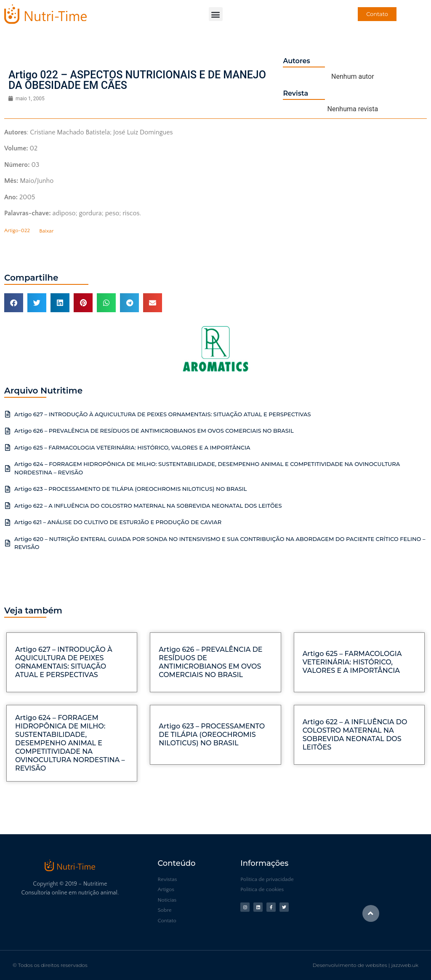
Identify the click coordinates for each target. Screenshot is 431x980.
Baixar (46, 231)
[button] (216, 14)
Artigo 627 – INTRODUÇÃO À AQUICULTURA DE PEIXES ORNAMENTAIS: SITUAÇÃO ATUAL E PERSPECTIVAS (163, 414)
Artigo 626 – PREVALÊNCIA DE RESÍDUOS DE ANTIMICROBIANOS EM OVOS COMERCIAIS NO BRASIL (154, 431)
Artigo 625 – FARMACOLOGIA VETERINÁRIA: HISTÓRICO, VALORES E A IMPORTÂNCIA (132, 447)
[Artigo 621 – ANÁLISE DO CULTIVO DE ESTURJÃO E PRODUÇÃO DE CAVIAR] (8, 522)
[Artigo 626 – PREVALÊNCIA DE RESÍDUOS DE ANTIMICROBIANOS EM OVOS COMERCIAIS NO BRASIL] (8, 431)
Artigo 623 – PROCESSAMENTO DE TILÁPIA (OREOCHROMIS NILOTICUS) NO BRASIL (131, 489)
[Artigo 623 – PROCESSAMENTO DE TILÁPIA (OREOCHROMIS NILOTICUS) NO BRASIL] (8, 489)
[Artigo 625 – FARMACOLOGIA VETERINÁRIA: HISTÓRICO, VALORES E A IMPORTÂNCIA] (8, 447)
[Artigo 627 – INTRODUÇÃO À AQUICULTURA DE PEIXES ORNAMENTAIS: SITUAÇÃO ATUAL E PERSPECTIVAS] (8, 414)
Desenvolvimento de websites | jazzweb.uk (366, 965)
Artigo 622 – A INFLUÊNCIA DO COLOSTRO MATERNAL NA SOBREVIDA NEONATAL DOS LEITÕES (148, 506)
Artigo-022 (17, 231)
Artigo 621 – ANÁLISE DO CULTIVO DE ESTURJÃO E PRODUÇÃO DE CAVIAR (118, 522)
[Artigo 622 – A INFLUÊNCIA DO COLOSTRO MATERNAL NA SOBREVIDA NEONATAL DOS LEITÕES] (8, 506)
